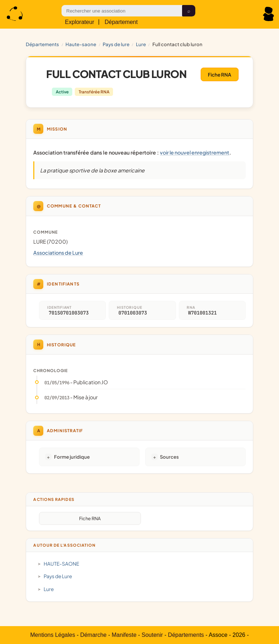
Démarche (93, 635)
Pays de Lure (116, 44)
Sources (169, 457)
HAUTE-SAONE (81, 44)
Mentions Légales (53, 635)
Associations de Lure (58, 253)
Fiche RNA (219, 75)
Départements (42, 44)
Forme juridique (72, 457)
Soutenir (152, 635)
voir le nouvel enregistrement (195, 152)
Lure (141, 44)
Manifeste (124, 635)
